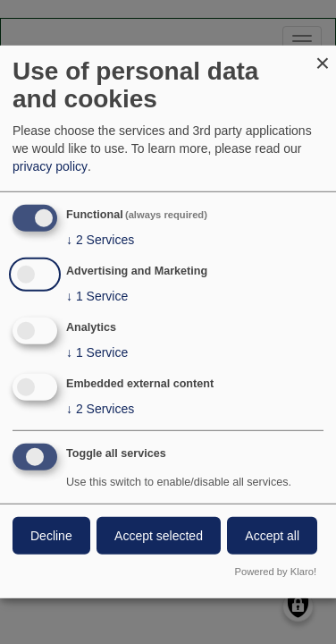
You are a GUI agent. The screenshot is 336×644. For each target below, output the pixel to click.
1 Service (97, 296)
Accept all (272, 535)
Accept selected (159, 535)
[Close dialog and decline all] (323, 57)
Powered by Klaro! (276, 572)
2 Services (100, 240)
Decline (51, 535)
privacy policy (50, 166)
